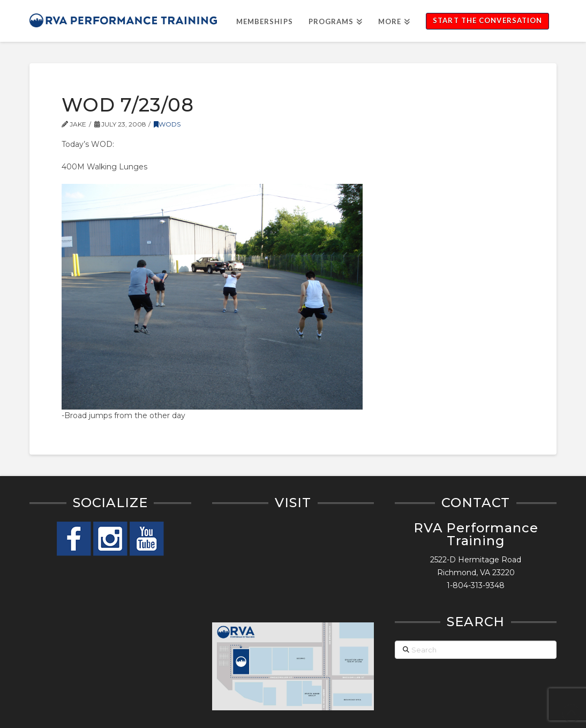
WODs (167, 124)
